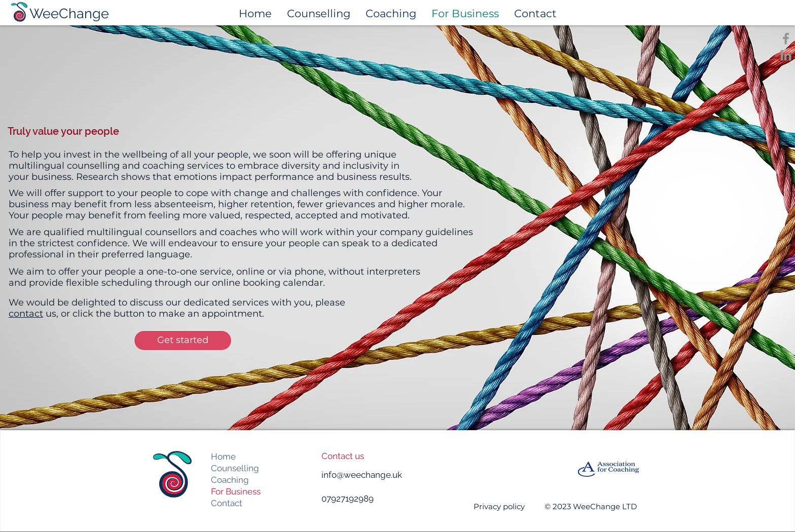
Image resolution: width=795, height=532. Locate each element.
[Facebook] (786, 39)
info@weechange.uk (362, 475)
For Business (236, 491)
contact (26, 314)
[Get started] (183, 340)
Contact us (343, 456)
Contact (227, 503)
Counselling (235, 468)
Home (223, 457)
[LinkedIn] (786, 55)
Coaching (230, 480)
